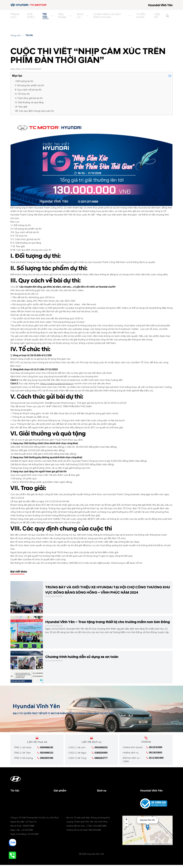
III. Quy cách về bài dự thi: (28, 90)
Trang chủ (16, 35)
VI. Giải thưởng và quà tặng (29, 102)
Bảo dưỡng (103, 797)
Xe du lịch (59, 797)
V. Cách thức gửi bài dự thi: (29, 98)
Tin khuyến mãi (18, 801)
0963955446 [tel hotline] (47, 758)
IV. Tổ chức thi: (22, 94)
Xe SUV (57, 801)
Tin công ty (16, 797)
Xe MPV (58, 804)
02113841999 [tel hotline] (156, 758)
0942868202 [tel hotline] (101, 748)
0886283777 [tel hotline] (101, 758)
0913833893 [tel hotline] (155, 753)
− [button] (126, 828)
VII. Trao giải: (21, 107)
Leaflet (146, 847)
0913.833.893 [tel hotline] (95, 834)
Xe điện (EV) (60, 808)
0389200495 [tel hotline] (101, 753)
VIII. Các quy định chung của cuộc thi (34, 111)
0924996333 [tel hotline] (47, 753)
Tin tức (29, 35)
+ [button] (126, 823)
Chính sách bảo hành (108, 801)
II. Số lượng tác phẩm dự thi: (30, 85)
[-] (170, 76)
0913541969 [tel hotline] (155, 747)
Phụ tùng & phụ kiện (108, 804)
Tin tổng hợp (17, 804)
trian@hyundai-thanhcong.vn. (61, 403)
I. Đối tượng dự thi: (24, 81)
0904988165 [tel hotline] (47, 748)
